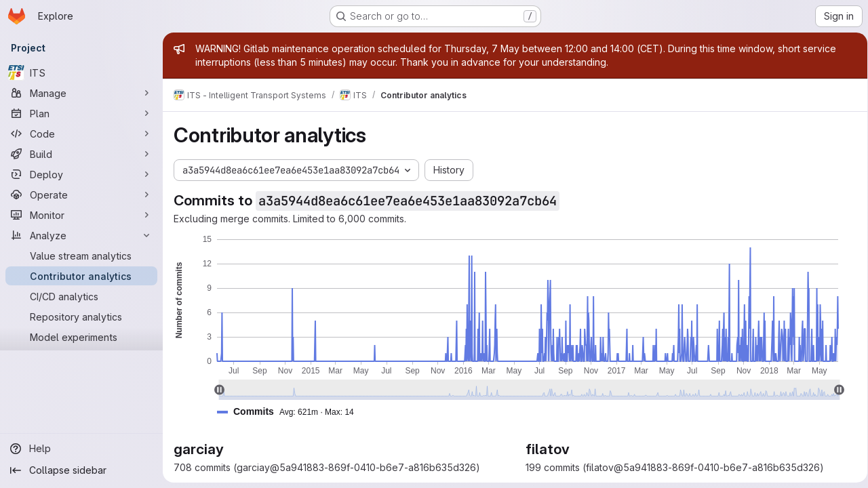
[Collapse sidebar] (81, 470)
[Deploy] (81, 174)
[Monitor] (81, 215)
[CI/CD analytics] (81, 296)
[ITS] (81, 73)
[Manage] (81, 93)
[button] (291, 412)
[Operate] (81, 195)
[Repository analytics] (81, 317)
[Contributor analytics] (81, 276)
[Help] (81, 449)
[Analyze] (81, 235)
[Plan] (81, 113)
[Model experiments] (81, 337)
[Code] (81, 134)
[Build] (81, 154)
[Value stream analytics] (81, 256)
